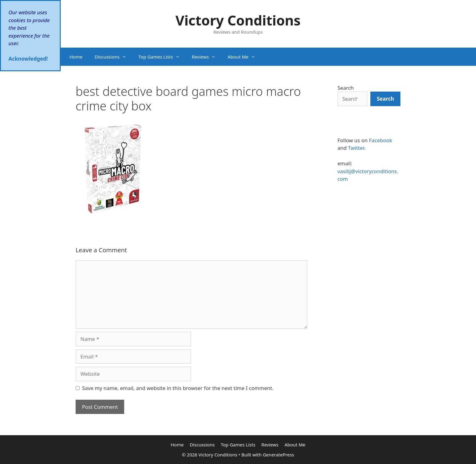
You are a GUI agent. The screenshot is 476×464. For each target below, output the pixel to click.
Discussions (114, 57)
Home (76, 57)
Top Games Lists (162, 57)
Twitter (356, 148)
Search (346, 88)
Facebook (380, 140)
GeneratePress (279, 455)
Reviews (207, 57)
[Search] (385, 99)
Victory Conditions (238, 20)
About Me (245, 57)
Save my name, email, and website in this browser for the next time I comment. (178, 388)
